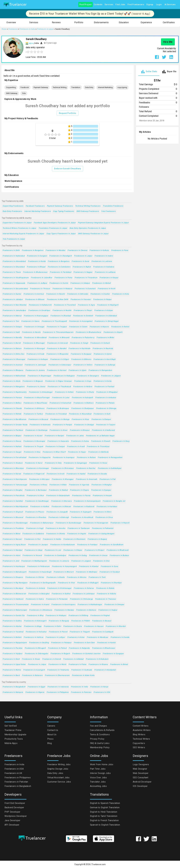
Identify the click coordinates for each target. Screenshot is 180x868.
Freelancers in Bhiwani (61, 507)
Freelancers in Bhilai (105, 338)
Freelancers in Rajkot (82, 267)
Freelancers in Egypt (36, 687)
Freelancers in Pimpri (83, 310)
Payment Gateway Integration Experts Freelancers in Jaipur (103, 223)
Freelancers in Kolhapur (38, 359)
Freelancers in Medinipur (86, 572)
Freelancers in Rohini (120, 327)
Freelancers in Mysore (99, 327)
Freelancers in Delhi (11, 250)
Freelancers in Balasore (32, 675)
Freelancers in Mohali (101, 283)
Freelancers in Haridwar (107, 507)
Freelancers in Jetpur (37, 664)
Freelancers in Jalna (75, 436)
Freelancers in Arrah (55, 474)
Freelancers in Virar (66, 583)
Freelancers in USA (102, 692)
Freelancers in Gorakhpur (39, 310)
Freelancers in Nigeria (35, 692)
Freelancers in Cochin (59, 283)
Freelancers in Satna (80, 441)
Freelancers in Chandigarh (60, 256)
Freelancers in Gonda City (13, 616)
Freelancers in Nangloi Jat (114, 501)
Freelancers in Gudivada (82, 670)
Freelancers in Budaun (119, 556)
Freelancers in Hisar (80, 419)
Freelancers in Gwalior (100, 294)
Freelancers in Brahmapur (58, 408)
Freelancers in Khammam (74, 539)
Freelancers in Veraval (32, 556)
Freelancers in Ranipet (54, 436)
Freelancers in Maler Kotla (83, 675)
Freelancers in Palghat (100, 616)
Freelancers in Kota (120, 294)
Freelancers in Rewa (38, 485)
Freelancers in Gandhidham (111, 545)
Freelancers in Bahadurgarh (14, 572)
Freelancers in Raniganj (59, 621)
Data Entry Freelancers (12, 211)
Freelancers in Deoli (11, 659)
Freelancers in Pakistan (81, 692)
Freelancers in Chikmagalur (37, 654)
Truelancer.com (99, 864)
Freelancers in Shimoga (106, 408)
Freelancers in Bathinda (98, 452)
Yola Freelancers (108, 211)
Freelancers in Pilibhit (81, 621)
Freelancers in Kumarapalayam (87, 501)
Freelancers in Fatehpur (87, 545)
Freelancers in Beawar (102, 621)
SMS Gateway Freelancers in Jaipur (93, 234)
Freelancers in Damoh (52, 659)
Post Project (85, 5)
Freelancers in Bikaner (35, 300)
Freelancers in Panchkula (13, 496)
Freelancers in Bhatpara (13, 370)
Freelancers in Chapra (79, 490)
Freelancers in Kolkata (99, 250)
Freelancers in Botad (119, 664)
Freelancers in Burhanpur (36, 490)
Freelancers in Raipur (102, 300)
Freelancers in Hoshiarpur (14, 567)
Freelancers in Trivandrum (86, 278)
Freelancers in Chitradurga (81, 599)
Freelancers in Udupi (33, 550)
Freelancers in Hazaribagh (40, 572)
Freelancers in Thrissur (40, 289)
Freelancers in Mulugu (60, 419)
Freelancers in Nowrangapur (36, 316)
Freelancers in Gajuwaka (58, 441)
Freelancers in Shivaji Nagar (107, 321)
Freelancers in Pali (107, 479)
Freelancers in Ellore (102, 512)
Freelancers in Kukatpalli (82, 398)
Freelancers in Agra (86, 305)
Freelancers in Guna (109, 567)
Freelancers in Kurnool (57, 370)
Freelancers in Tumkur (33, 414)
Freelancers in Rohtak (12, 414)
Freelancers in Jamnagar (35, 365)
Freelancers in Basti (11, 675)
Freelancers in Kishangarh (35, 621)
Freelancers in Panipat (62, 425)
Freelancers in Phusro (35, 512)
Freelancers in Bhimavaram (14, 594)
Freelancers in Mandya (64, 610)
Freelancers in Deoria (72, 626)
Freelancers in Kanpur (109, 278)
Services (109, 5)
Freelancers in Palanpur (61, 643)
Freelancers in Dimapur (114, 605)
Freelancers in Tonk (97, 577)
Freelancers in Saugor (12, 452)
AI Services (170, 5)
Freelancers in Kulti (102, 414)
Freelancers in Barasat (38, 419)
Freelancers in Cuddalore (33, 534)
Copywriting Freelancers (13, 206)
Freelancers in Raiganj (97, 539)
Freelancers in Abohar (12, 626)
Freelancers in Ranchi (55, 294)
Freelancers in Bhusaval (13, 517)
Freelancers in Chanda (12, 408)
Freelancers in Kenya (99, 687)
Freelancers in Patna (63, 278)
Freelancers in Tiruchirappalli (54, 321)
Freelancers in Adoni (11, 556)
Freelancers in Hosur (98, 463)
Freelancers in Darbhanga (36, 430)
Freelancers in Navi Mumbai (14, 305)
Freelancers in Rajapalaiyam (15, 643)
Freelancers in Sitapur (73, 550)
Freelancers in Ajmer (103, 354)
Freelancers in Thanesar (106, 599)
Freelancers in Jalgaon (111, 376)
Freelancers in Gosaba (97, 474)
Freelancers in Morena (76, 577)
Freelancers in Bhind (11, 534)
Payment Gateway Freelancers (60, 206)
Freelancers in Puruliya (12, 648)
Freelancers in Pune (120, 250)
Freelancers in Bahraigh (59, 517)
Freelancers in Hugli (35, 528)
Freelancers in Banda (55, 577)
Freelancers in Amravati (57, 343)
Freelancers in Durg (121, 441)
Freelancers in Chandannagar (15, 523)
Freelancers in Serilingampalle (43, 583)
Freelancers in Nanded (57, 349)
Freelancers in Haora (30, 321)
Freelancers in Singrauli (13, 512)
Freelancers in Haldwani (13, 599)
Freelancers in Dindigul (84, 425)
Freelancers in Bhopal (36, 267)
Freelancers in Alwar (58, 430)
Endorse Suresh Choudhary (68, 169)
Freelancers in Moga (33, 626)
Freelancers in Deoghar (13, 490)
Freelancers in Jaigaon (81, 561)
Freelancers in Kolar (76, 637)
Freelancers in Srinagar (34, 327)
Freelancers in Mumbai (55, 250)
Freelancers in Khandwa (36, 517)
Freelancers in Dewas (12, 441)
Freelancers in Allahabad (106, 316)
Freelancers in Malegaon (64, 376)
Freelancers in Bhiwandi (59, 338)
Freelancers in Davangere (88, 376)
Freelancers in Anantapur (64, 458)
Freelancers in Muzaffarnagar (37, 398)
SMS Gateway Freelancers (88, 211)
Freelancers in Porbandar (57, 599)
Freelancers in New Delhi (58, 300)
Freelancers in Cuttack (100, 343)
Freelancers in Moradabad (35, 338)
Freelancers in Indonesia (58, 687)
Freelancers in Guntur (12, 294)
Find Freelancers (136, 5)
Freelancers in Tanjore (106, 425)
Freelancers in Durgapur (81, 354)
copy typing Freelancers (64, 211)
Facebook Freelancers (35, 206)
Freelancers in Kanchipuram (15, 479)
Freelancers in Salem (78, 327)
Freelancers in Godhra (12, 621)
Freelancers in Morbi (57, 664)
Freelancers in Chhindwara (41, 610)
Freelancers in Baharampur (42, 523)
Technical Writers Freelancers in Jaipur (19, 228)
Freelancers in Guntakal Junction (86, 654)
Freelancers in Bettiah (12, 637)
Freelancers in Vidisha (106, 594)
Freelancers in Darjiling (39, 643)
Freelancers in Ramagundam (110, 458)
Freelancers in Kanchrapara (63, 605)
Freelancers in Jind (11, 561)
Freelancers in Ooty (53, 463)
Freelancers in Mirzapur (39, 479)
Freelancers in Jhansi (36, 387)
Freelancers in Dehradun (78, 294)
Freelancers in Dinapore (13, 577)
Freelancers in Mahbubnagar (90, 605)
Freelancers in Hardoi (106, 643)
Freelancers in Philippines (58, 692)
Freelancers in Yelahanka (58, 670)
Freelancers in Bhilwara (34, 408)
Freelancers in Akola (11, 381)
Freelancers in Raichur (86, 468)
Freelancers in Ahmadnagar (41, 392)
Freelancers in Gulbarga (105, 365)
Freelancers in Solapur (12, 327)
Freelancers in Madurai (62, 289)
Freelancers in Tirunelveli (65, 305)
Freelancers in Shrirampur (62, 468)
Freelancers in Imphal (76, 474)
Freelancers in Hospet (102, 496)
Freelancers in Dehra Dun (13, 354)
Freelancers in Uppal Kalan (14, 664)
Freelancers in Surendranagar (68, 523)
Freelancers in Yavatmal (13, 632)
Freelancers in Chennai (77, 250)
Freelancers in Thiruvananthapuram (58, 332)
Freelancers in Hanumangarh (64, 567)
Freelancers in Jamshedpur (14, 310)
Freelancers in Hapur (77, 452)
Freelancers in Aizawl (33, 436)
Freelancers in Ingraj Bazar (14, 545)
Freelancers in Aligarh (113, 332)
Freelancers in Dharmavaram (57, 675)
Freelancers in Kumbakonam (62, 545)
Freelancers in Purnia (81, 496)
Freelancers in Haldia (52, 539)
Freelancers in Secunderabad (15, 289)
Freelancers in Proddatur (13, 528)
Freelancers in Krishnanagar (59, 588)
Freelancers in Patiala (105, 403)
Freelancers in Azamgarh (34, 670)
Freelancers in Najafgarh (108, 305)
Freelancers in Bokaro (12, 349)
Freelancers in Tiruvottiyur (98, 447)
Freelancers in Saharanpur (60, 365)
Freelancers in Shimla (55, 534)
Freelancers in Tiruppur (57, 327)
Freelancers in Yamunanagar (15, 485)
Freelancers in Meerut (12, 316)
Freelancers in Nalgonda (79, 648)
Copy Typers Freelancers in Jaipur (61, 234)
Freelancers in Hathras (33, 637)
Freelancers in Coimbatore (59, 267)
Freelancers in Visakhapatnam (16, 278)
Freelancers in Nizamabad (80, 414)
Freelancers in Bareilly (12, 338)
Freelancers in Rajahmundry (15, 392)
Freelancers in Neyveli (120, 523)
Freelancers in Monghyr (102, 485)
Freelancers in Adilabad (73, 659)
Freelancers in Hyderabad (14, 256)
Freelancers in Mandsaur (98, 637)
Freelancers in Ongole (76, 534)
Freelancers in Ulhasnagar (14, 359)
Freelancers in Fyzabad (109, 572)
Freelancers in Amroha (55, 528)
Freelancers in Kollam (64, 392)
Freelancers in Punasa (12, 398)
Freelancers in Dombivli (83, 316)
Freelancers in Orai (101, 561)
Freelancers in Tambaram (79, 528)
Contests (98, 5)
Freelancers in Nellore (83, 387)
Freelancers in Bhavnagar (34, 343)
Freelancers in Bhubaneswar (35, 272)
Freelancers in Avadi (76, 447)
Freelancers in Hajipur (108, 610)
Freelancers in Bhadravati (117, 550)
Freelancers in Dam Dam (84, 643)
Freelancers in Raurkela (103, 349)
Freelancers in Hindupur (56, 616)
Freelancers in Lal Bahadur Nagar (100, 436)
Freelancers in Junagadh (57, 512)
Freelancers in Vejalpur (13, 654)
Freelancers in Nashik (62, 310)
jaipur (31, 43)
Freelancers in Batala (105, 588)
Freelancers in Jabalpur (13, 300)
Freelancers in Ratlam (86, 458)
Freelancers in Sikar (35, 496)
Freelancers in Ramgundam (100, 370)
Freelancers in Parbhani (13, 430)
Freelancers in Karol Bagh (104, 359)
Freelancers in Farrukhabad (14, 458)
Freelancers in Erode (35, 354)
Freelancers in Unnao (98, 556)
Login (159, 5)
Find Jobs (120, 5)
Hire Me (168, 42)
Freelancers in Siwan (31, 659)
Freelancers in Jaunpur (38, 545)
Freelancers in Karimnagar (38, 468)
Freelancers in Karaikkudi (82, 517)
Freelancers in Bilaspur (80, 430)
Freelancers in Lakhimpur (84, 594)
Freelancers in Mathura (83, 403)
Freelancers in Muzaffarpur (35, 403)
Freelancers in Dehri (52, 626)
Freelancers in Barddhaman (14, 419)
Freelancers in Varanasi (81, 300)
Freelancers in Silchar (35, 577)
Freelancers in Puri (32, 539)
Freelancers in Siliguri (60, 359)
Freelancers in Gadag (78, 556)
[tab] (149, 72)
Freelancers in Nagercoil (34, 474)
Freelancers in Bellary (12, 403)
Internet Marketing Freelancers (37, 211)
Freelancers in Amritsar (34, 294)
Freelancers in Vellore (83, 365)
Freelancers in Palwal (57, 648)
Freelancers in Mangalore (13, 387)
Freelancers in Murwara (61, 501)
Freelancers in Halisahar (36, 632)
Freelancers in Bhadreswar (104, 648)
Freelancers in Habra (35, 599)
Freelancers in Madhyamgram (34, 561)
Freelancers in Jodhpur (37, 283)
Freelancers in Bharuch (64, 572)
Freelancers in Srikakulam (97, 659)
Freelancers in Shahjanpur (82, 408)
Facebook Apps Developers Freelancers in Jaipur (55, 223)
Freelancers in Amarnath (86, 479)
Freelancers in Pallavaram (38, 567)
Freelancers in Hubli (11, 332)
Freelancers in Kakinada (40, 425)
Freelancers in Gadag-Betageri (101, 534)
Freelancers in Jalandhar (41, 278)
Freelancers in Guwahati (85, 289)
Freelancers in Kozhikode (79, 349)
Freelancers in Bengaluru (59, 261)
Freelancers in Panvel (58, 632)
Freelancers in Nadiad (58, 490)
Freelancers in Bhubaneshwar (88, 332)
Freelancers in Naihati (12, 447)
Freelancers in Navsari (12, 539)
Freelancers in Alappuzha (40, 458)
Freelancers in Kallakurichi (40, 305)
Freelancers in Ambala (35, 588)
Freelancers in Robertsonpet (15, 610)
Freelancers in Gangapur (113, 654)
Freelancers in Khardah (116, 626)
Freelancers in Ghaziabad (13, 267)
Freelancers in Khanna (98, 664)
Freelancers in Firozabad (56, 414)
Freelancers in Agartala (79, 485)
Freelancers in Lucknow (102, 261)
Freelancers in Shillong (78, 616)
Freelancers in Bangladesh (14, 687)
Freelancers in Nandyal (12, 550)
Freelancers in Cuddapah (103, 632)
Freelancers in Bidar (58, 485)
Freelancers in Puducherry (83, 338)
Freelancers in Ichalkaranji (103, 430)
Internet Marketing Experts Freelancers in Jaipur (23, 234)
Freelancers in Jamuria (59, 561)
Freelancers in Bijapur (12, 436)
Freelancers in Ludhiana (105, 272)
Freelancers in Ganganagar (75, 463)
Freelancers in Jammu (35, 370)
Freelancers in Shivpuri (94, 550)
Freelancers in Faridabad (60, 272)
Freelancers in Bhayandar (57, 354)
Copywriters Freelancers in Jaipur (17, 223)
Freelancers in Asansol (12, 365)
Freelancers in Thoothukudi (59, 387)
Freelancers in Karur (34, 463)
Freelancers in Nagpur (83, 272)
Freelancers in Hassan (94, 626)
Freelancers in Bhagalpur (107, 392)
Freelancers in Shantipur (111, 583)
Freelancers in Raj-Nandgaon (15, 583)
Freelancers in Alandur (89, 567)
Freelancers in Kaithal (61, 594)
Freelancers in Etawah (101, 441)
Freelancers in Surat (80, 261)
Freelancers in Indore (104, 256)
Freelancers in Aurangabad (81, 321)
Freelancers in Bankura (86, 610)
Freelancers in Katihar (40, 507)
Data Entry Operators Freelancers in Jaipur (88, 228)
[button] (11, 23)
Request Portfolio (68, 113)
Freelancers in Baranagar (34, 441)
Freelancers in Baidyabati (105, 670)
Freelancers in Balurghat (39, 594)
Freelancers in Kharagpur (63, 479)
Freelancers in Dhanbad (60, 316)
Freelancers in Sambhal (13, 501)
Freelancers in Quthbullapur (110, 468)
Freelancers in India (79, 687)
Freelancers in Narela (31, 332)
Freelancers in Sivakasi (13, 463)
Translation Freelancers (113, 206)
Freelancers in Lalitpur (55, 637)
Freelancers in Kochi (106, 289)
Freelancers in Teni (11, 321)
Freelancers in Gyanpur (101, 490)
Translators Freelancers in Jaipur (53, 228)
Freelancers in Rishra (12, 670)
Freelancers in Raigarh (60, 654)
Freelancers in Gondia (120, 637)
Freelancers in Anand (40, 605)
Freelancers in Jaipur (83, 256)
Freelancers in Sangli (79, 343)
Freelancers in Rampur (101, 419)
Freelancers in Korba (102, 381)
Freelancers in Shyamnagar (39, 376)
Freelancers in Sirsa (104, 517)
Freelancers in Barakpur (13, 588)
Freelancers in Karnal (12, 474)
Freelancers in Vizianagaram (96, 523)
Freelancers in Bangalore (33, 250)
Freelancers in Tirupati (33, 447)
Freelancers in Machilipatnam (15, 507)
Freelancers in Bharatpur (13, 468)
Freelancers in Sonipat (55, 447)
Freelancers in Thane (12, 272)
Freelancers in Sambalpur (55, 556)
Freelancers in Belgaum (33, 381)
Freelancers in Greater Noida (15, 425)
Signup (150, 5)
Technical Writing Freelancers (88, 206)
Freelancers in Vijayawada (14, 283)
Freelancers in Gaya (83, 381)
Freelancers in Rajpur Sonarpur (58, 381)
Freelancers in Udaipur (80, 283)
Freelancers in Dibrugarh (35, 648)
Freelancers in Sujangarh (81, 512)
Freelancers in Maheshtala (14, 376)
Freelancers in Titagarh (80, 632)
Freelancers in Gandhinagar (37, 501)
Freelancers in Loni (53, 550)
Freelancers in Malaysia (13, 692)
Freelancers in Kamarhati (60, 403)
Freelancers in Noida (37, 261)
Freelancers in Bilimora (81, 359)
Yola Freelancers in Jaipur (14, 239)
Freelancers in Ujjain (77, 370)
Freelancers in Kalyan (103, 310)
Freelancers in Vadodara (104, 267)
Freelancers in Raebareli (84, 507)
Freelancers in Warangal (34, 349)
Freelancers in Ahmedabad (14, 261)
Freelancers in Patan (77, 664)
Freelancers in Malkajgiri (88, 583)
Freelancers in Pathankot (103, 528)
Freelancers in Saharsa (84, 588)
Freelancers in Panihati (104, 387)
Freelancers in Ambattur (106, 398)
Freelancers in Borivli (12, 343)
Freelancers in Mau (32, 452)
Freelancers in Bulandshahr (58, 496)
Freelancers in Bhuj (35, 616)
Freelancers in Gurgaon (37, 256)
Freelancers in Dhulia (85, 392)
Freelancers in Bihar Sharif (54, 452)
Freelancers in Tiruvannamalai (16, 605)
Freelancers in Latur (61, 398)
